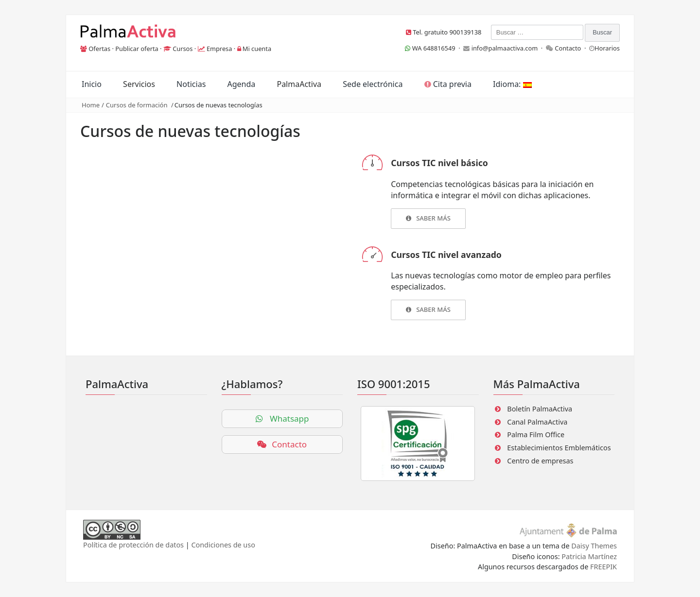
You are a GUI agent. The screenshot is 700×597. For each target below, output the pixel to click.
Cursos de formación (137, 105)
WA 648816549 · (434, 48)
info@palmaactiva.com (505, 48)
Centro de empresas (540, 461)
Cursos (183, 49)
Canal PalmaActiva (537, 422)
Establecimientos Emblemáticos (559, 448)
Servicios (139, 84)
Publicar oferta (137, 49)
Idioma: (512, 84)
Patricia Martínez (589, 556)
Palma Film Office (536, 435)
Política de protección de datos (133, 545)
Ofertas (99, 49)
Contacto (568, 48)
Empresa (219, 49)
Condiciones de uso (223, 545)
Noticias (191, 84)
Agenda (241, 84)
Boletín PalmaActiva (540, 409)
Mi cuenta (257, 49)
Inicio (92, 84)
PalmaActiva (299, 84)
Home (91, 105)
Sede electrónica (373, 84)
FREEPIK (604, 567)
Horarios (607, 48)
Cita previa (448, 84)
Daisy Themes (594, 546)
